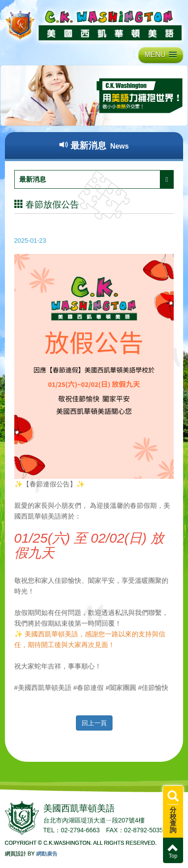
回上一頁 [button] (94, 723)
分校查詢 (173, 812)
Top (173, 851)
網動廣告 (47, 854)
